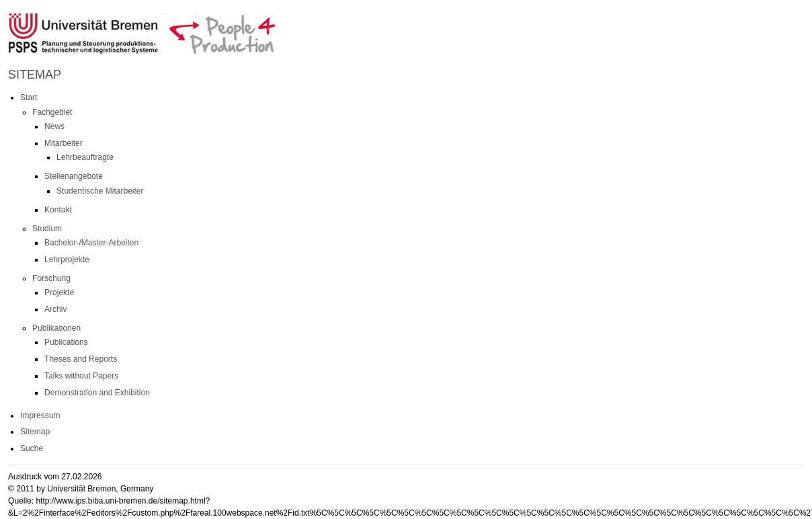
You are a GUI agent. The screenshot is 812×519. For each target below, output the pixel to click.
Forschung (51, 278)
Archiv (55, 309)
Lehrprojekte (67, 259)
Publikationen (56, 328)
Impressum (40, 415)
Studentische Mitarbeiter (100, 191)
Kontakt (58, 210)
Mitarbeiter (64, 143)
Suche (32, 448)
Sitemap (35, 432)
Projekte (59, 292)
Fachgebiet (52, 112)
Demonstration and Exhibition (97, 393)
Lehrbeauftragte (85, 157)
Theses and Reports (81, 359)
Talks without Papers (81, 376)
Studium (47, 229)
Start (29, 97)
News (54, 126)
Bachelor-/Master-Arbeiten (91, 243)
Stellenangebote (74, 176)
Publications (66, 342)
